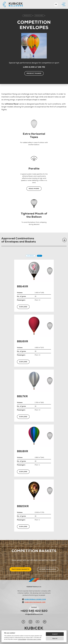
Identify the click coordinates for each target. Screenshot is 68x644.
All (40, 256)
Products (27, 16)
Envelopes (39, 16)
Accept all (55, 634)
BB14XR (23, 286)
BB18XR (23, 451)
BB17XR (22, 396)
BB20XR (23, 506)
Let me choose (22, 639)
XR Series (31, 256)
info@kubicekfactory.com (34, 614)
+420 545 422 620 (34, 611)
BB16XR (23, 341)
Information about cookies (34, 639)
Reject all (55, 638)
